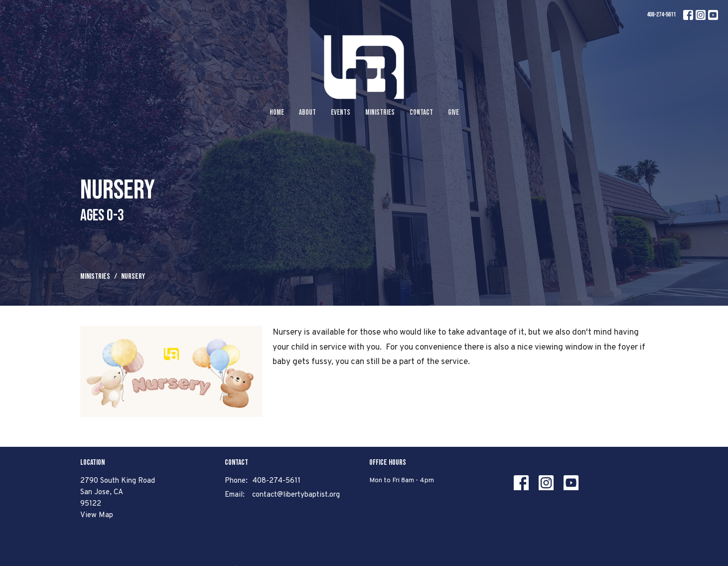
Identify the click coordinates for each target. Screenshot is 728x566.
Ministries (380, 112)
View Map (97, 515)
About (307, 112)
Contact (421, 112)
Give (453, 112)
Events (341, 112)
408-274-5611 (661, 14)
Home (277, 112)
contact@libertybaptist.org (296, 495)
